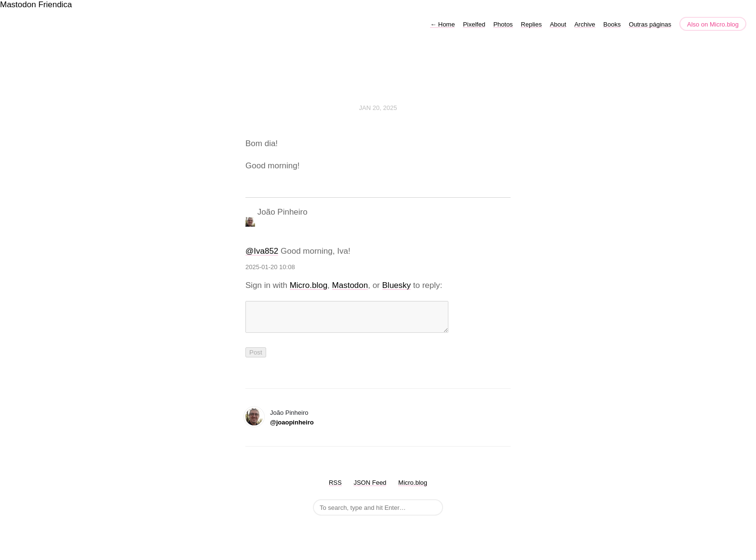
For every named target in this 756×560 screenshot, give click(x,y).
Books (612, 24)
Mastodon (18, 5)
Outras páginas (650, 24)
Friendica (55, 5)
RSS (335, 488)
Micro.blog (309, 285)
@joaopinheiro (292, 428)
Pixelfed (474, 24)
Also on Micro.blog (713, 24)
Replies (531, 24)
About (558, 24)
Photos (503, 24)
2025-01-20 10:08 (270, 267)
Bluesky (397, 285)
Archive (585, 24)
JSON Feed (370, 488)
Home (442, 24)
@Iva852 (262, 251)
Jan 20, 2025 (378, 108)
